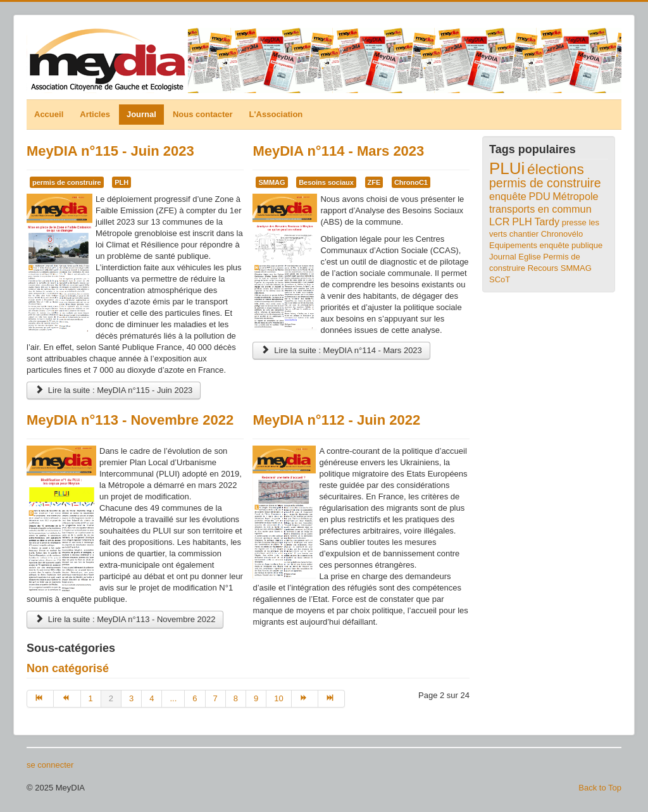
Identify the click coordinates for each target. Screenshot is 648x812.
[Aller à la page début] (40, 699)
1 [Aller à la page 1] (91, 698)
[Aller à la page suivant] (305, 699)
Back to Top (600, 788)
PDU (539, 196)
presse (574, 222)
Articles (95, 114)
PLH (121, 182)
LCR (500, 222)
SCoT (500, 279)
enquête (508, 196)
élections (556, 169)
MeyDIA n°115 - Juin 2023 (110, 151)
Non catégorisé (68, 668)
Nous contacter (203, 114)
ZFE (374, 182)
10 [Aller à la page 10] (278, 698)
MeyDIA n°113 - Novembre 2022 (130, 420)
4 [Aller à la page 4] (152, 698)
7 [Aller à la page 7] (215, 698)
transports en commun (540, 209)
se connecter (50, 765)
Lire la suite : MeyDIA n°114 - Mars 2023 (341, 350)
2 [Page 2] (111, 698)
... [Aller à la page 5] (173, 698)
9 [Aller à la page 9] (256, 698)
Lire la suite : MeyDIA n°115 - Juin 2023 (114, 390)
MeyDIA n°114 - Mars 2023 (338, 151)
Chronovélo (562, 234)
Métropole (575, 196)
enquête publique (571, 245)
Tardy (547, 222)
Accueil (49, 114)
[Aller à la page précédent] (67, 699)
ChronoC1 (411, 182)
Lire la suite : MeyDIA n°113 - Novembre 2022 (125, 619)
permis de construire (67, 182)
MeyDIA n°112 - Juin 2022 (336, 420)
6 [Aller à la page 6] (195, 698)
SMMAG (271, 182)
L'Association (276, 114)
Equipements (513, 245)
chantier (524, 234)
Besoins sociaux (326, 182)
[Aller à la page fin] (332, 699)
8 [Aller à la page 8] (236, 698)
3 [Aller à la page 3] (131, 698)
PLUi (507, 168)
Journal (141, 114)
